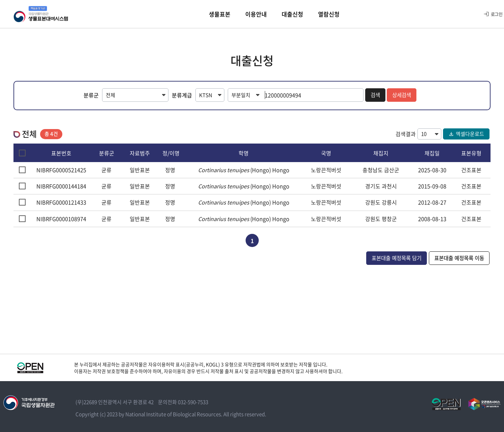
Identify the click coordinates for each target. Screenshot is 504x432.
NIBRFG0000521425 (61, 169)
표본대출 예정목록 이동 (458, 257)
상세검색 (402, 95)
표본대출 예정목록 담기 (391, 257)
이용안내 (256, 15)
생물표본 (220, 15)
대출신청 (292, 15)
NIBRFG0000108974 (61, 218)
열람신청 (329, 15)
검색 (375, 95)
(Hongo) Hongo (244, 169)
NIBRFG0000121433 (61, 202)
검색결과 (406, 133)
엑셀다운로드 (466, 133)
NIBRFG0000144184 (61, 185)
